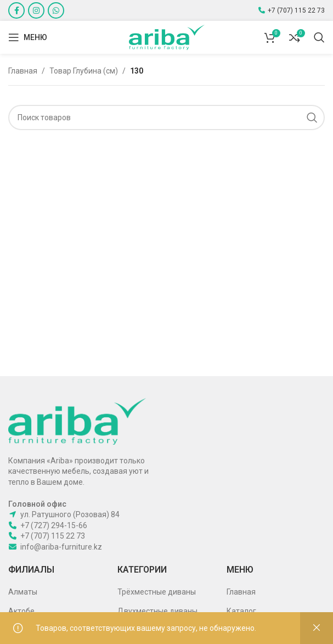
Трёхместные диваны (157, 592)
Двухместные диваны (157, 611)
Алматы (23, 592)
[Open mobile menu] (28, 37)
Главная (23, 71)
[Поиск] (319, 37)
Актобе (21, 611)
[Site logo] (167, 37)
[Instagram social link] (36, 10)
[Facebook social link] (16, 10)
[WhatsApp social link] (56, 10)
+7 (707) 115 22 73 (296, 10)
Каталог (241, 611)
